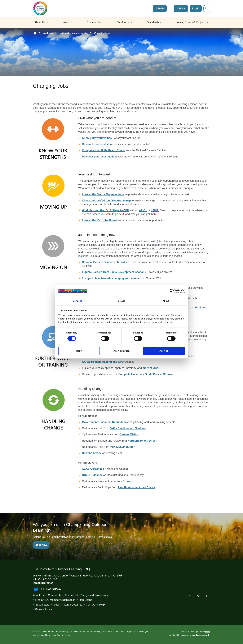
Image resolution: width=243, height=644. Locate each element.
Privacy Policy (44, 609)
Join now (41, 545)
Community (93, 22)
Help (102, 605)
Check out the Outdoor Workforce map (107, 201)
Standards (153, 22)
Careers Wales (129, 434)
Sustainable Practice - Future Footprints (59, 605)
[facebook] (189, 596)
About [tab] (166, 301)
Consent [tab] (77, 301)
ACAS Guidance (92, 469)
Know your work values (97, 138)
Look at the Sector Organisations (103, 194)
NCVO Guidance (92, 475)
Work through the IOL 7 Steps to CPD (106, 210)
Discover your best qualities (100, 157)
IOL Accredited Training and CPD (103, 362)
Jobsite (160, 9)
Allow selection (121, 351)
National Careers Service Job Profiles (106, 262)
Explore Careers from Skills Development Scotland (114, 272)
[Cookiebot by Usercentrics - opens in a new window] (172, 291)
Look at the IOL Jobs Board (99, 220)
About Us (40, 22)
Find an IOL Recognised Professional (87, 595)
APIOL (143, 210)
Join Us (181, 9)
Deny (79, 351)
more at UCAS (151, 368)
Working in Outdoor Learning (74, 33)
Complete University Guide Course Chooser (146, 374)
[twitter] (198, 596)
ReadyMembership (201, 635)
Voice (66, 22)
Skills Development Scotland (128, 428)
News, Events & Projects (191, 22)
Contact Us (55, 595)
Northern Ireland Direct (142, 441)
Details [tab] (121, 301)
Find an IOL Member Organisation (55, 600)
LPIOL (155, 210)
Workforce (124, 22)
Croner (127, 481)
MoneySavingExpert (123, 447)
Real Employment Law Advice (137, 487)
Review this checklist (95, 144)
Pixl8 (208, 632)
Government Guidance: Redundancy (105, 422)
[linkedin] (207, 596)
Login (196, 9)
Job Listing (86, 600)
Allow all (164, 351)
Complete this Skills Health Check (103, 150)
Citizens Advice (92, 453)
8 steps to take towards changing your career (111, 278)
